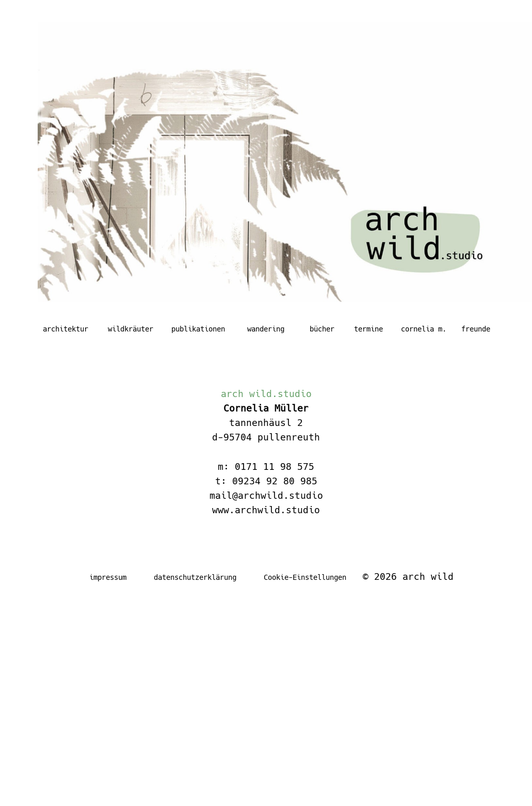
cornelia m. (424, 329)
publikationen (198, 329)
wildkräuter (131, 329)
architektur (66, 329)
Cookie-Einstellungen (305, 577)
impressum (108, 577)
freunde (476, 329)
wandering (266, 329)
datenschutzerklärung (195, 577)
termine (368, 329)
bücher (322, 329)
